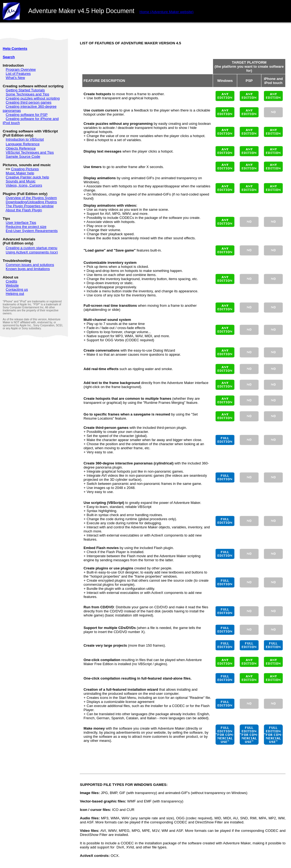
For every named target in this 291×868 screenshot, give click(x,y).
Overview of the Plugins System (31, 198)
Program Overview (21, 69)
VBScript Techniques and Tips (30, 152)
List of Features (18, 74)
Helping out (15, 294)
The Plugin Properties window (30, 206)
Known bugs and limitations (28, 269)
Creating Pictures (25, 169)
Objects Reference (21, 148)
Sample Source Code (23, 156)
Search (9, 57)
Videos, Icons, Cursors (24, 185)
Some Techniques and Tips (27, 94)
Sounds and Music (21, 181)
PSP (44, 115)
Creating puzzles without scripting (33, 98)
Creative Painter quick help (27, 177)
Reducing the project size (26, 227)
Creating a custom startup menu (32, 248)
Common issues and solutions (30, 265)
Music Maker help (20, 173)
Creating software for (23, 115)
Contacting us (17, 289)
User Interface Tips (21, 223)
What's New (15, 78)
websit (167, 12)
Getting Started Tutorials (25, 90)
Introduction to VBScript (25, 139)
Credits (11, 281)
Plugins (51, 202)
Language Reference (23, 144)
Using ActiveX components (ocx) (32, 252)
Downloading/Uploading (25, 202)
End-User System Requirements (32, 231)
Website (12, 285)
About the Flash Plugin (24, 210)
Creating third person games (29, 102)
